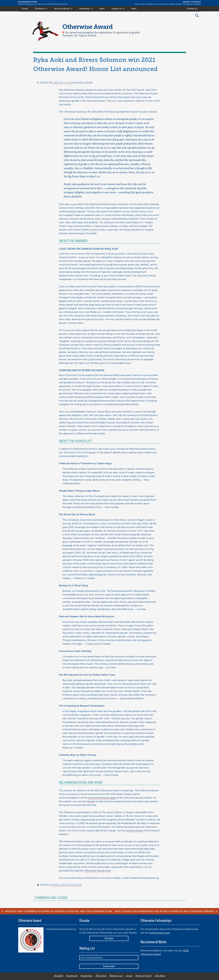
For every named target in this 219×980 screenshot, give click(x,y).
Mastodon (87, 976)
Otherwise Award (88, 27)
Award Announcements (67, 885)
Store (102, 9)
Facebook (72, 976)
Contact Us (192, 9)
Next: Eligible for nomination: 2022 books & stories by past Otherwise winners (167, 911)
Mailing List (116, 976)
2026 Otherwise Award (58, 4)
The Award (40, 9)
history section (135, 831)
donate (91, 801)
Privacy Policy (144, 976)
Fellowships (85, 9)
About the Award (62, 9)
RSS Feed (101, 976)
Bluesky (59, 976)
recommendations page (102, 798)
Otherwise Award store (98, 871)
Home (25, 9)
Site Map (160, 976)
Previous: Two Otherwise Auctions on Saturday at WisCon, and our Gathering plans (56, 911)
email (129, 976)
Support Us (117, 9)
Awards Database (194, 4)
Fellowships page (160, 933)
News (134, 9)
